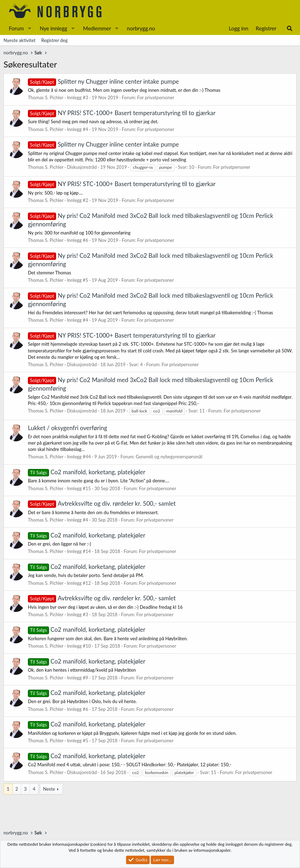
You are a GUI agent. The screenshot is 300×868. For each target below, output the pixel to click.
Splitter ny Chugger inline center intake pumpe (103, 81)
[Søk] (290, 28)
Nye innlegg (53, 28)
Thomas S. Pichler (46, 97)
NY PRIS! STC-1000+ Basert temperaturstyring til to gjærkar (122, 113)
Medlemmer (97, 28)
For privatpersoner (155, 97)
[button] (29, 28)
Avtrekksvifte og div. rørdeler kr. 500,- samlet (102, 503)
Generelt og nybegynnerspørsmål (169, 457)
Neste (49, 789)
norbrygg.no (141, 28)
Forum (16, 28)
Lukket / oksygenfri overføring (68, 428)
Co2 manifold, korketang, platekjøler (87, 472)
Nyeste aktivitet (20, 40)
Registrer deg (55, 40)
